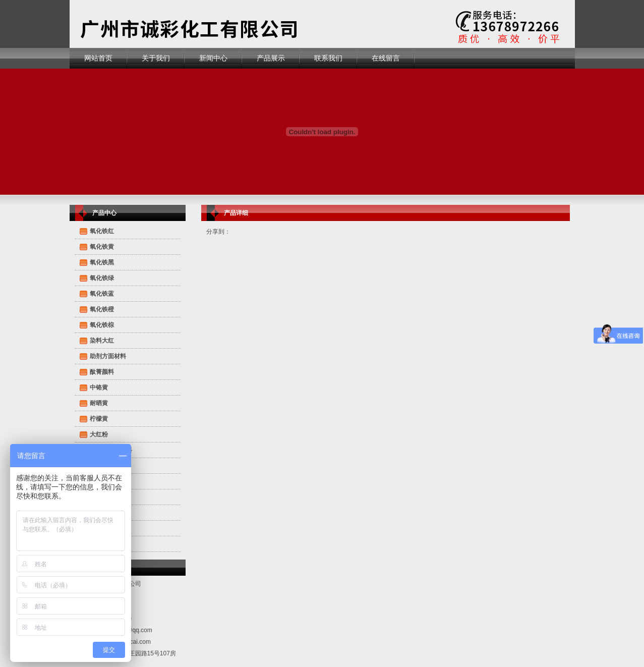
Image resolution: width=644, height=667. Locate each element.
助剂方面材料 (108, 356)
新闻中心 (213, 58)
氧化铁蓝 (102, 294)
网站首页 (98, 58)
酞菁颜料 (102, 372)
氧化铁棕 (102, 325)
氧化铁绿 (102, 278)
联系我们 (328, 58)
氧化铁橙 (102, 309)
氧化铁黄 (102, 247)
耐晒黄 (99, 403)
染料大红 (102, 341)
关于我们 (156, 58)
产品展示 (271, 58)
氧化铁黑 (102, 262)
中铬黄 (99, 387)
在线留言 (386, 58)
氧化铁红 (102, 231)
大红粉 (99, 434)
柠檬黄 (99, 419)
